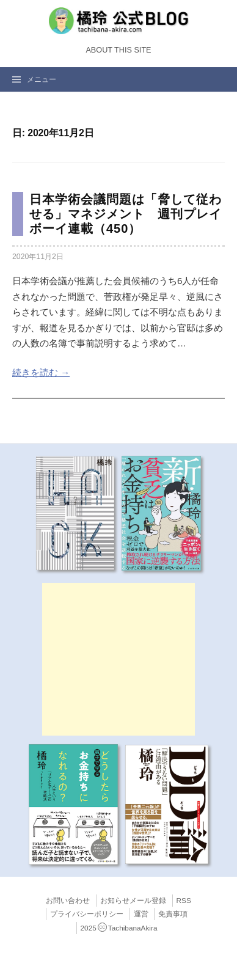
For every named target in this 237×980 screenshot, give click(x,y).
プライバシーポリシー (87, 914)
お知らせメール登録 (133, 901)
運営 (141, 914)
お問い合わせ (68, 901)
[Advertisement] (119, 659)
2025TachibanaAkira (119, 928)
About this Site (118, 50)
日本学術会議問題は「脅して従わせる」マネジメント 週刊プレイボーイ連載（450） (126, 214)
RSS (184, 901)
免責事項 (173, 914)
